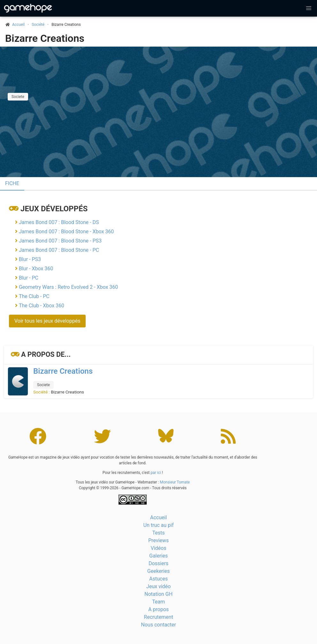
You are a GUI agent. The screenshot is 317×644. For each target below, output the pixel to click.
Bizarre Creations (45, 38)
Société (38, 25)
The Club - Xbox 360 (42, 306)
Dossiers (158, 563)
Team (158, 602)
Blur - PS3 (30, 259)
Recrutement (158, 617)
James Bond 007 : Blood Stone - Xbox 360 (66, 232)
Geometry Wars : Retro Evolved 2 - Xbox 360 (68, 287)
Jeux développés (54, 209)
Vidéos (159, 548)
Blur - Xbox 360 (36, 269)
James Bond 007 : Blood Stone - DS (59, 222)
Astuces (158, 579)
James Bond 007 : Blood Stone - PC (59, 250)
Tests (158, 533)
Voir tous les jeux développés (47, 321)
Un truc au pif (159, 525)
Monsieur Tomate (175, 482)
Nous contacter (158, 625)
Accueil (158, 517)
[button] (309, 8)
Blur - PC (29, 278)
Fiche (12, 183)
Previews (158, 540)
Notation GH (158, 594)
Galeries (158, 556)
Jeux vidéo (158, 586)
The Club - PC (34, 296)
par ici (156, 473)
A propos (158, 609)
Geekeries (158, 571)
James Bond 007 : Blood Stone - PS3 (60, 241)
